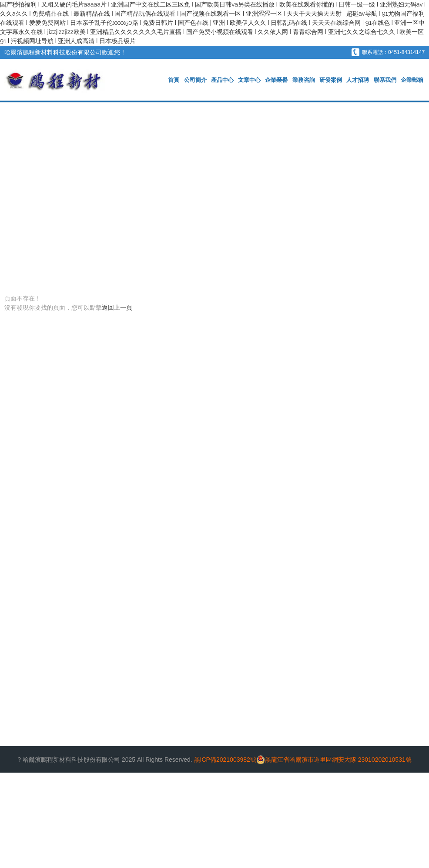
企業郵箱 (412, 80)
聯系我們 (385, 80)
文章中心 (251, 80)
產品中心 (224, 80)
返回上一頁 (117, 307)
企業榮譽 (278, 80)
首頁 (175, 80)
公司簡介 (197, 80)
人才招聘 (358, 80)
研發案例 (331, 80)
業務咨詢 (305, 80)
